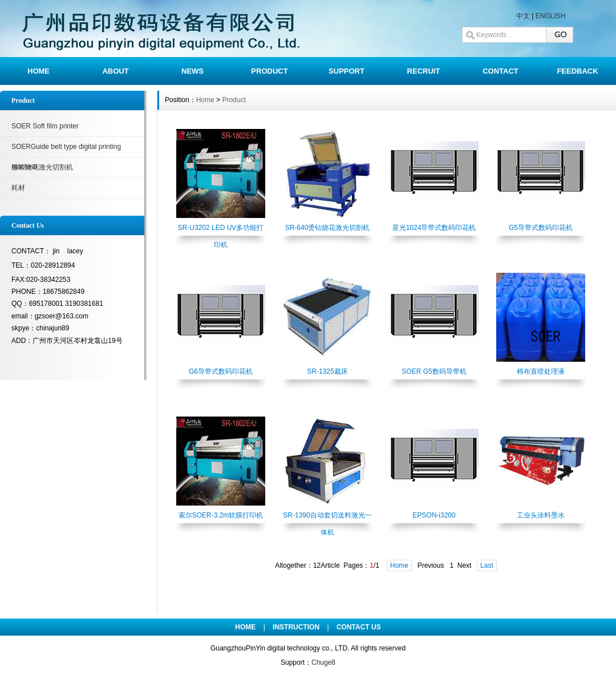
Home (205, 100)
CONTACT (501, 71)
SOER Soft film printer (45, 126)
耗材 (18, 188)
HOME (38, 71)
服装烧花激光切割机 (42, 167)
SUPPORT (346, 71)
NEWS (193, 71)
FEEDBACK (577, 71)
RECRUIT (424, 71)
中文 (523, 16)
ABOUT (115, 71)
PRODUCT (269, 71)
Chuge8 (323, 662)
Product (234, 100)
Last (487, 565)
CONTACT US (359, 627)
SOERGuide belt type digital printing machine (66, 150)
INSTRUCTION (296, 627)
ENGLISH (551, 16)
